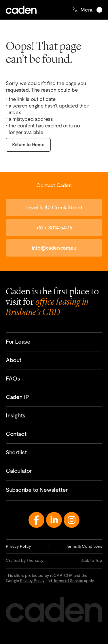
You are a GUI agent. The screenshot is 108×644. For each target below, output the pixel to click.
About (14, 360)
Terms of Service (68, 581)
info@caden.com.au (54, 248)
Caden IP (17, 397)
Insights (16, 415)
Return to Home (28, 145)
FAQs (13, 379)
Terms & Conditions (84, 546)
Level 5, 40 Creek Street (54, 207)
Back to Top (91, 560)
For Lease (18, 342)
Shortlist (16, 452)
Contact (16, 434)
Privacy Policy (18, 546)
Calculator (19, 471)
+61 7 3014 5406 (54, 228)
